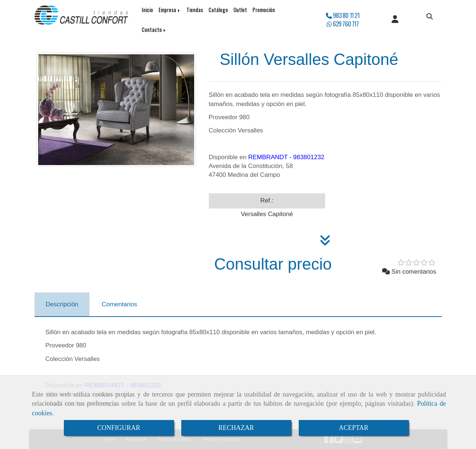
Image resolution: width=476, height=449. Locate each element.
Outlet (240, 10)
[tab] (62, 304)
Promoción (264, 10)
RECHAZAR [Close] (236, 428)
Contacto (154, 30)
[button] (395, 20)
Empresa (170, 10)
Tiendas (195, 10)
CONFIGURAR (119, 428)
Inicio (147, 10)
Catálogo (218, 10)
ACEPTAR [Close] (354, 428)
